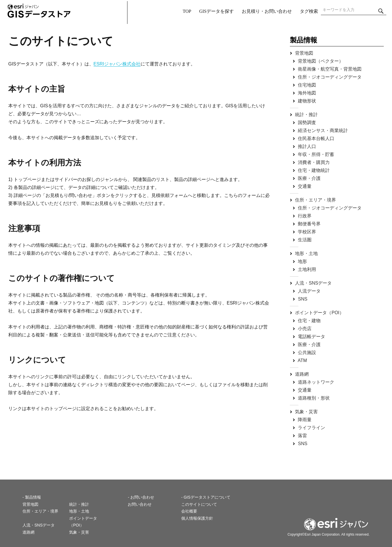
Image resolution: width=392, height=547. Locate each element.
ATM (303, 360)
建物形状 (307, 101)
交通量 (305, 186)
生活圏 (305, 240)
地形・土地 (306, 253)
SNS (303, 299)
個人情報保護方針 (197, 518)
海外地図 (307, 93)
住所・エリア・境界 (315, 200)
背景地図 (304, 53)
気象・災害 (306, 412)
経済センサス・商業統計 (323, 130)
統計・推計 (306, 115)
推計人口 (307, 146)
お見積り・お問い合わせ (267, 11)
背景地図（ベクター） (321, 61)
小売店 (305, 329)
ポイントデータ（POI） (319, 313)
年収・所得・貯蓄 (316, 154)
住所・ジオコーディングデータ (330, 77)
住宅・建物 (309, 321)
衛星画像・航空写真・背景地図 (330, 69)
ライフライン (311, 428)
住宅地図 (307, 85)
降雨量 (305, 420)
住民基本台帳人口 (316, 138)
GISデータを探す (216, 11)
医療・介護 (309, 178)
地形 (302, 261)
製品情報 (304, 40)
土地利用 (307, 269)
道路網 (302, 374)
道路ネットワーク (316, 382)
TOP (187, 11)
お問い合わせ (140, 504)
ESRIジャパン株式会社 (117, 64)
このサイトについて (199, 504)
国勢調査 (307, 123)
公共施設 (307, 352)
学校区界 (307, 232)
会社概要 (189, 511)
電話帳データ (311, 337)
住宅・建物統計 (314, 170)
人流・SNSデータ (313, 283)
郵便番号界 (309, 224)
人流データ (309, 291)
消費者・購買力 (314, 162)
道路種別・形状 (314, 398)
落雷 (302, 436)
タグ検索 (309, 11)
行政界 (305, 216)
